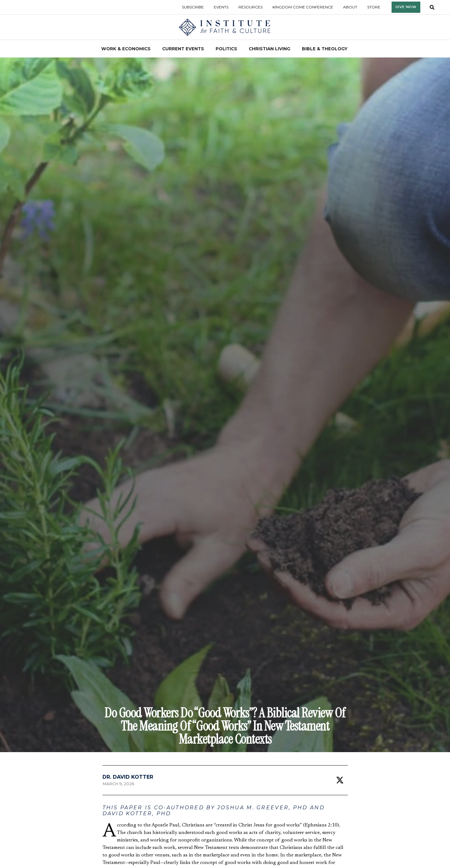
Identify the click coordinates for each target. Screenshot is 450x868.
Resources (250, 7)
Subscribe (193, 7)
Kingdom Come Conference (303, 7)
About (350, 7)
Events (221, 7)
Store (374, 7)
